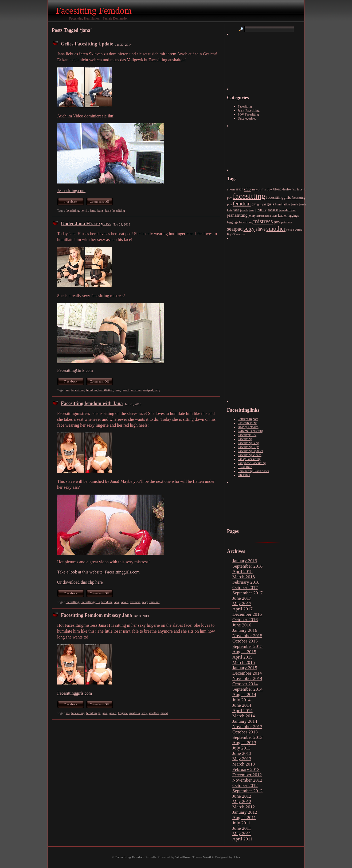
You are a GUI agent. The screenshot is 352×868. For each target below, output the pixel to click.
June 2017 (242, 598)
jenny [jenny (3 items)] (252, 216)
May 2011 (242, 834)
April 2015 (243, 657)
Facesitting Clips (249, 447)
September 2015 (247, 646)
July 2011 (241, 823)
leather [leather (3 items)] (282, 216)
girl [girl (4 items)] (254, 204)
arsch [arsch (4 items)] (239, 189)
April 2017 (243, 609)
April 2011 (242, 839)
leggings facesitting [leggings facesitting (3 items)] (240, 222)
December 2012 (247, 775)
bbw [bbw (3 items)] (270, 189)
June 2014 (242, 705)
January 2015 (245, 668)
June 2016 (242, 625)
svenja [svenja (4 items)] (298, 229)
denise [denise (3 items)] (286, 189)
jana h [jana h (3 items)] (244, 210)
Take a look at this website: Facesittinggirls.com (98, 572)
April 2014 (243, 711)
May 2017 (242, 604)
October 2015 (245, 641)
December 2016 (247, 614)
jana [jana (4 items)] (236, 210)
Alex (237, 857)
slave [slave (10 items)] (261, 229)
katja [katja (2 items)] (268, 216)
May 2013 (242, 759)
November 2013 (247, 727)
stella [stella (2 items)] (289, 230)
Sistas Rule (245, 467)
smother (155, 602)
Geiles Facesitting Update (87, 44)
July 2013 (241, 748)
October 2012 (245, 785)
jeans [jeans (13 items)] (260, 210)
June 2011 (242, 828)
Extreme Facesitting (251, 431)
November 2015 (247, 636)
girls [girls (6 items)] (271, 204)
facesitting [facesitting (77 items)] (249, 196)
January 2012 (245, 812)
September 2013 (247, 737)
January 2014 (245, 721)
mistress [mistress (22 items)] (263, 221)
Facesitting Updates (250, 451)
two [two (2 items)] (238, 234)
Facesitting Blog (248, 443)
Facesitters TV (247, 435)
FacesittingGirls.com (75, 370)
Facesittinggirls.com (75, 693)
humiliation (106, 390)
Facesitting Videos (250, 455)
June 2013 (242, 753)
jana (92, 211)
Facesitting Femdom (94, 10)
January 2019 (245, 561)
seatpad (148, 390)
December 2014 (247, 673)
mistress (136, 390)
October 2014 (245, 684)
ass (68, 390)
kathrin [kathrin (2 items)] (260, 216)
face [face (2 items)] (294, 190)
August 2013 (244, 743)
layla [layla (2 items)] (274, 216)
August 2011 (244, 818)
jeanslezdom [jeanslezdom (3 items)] (288, 210)
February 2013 (246, 769)
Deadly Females (248, 427)
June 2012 (242, 796)
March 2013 (244, 764)
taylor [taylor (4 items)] (231, 234)
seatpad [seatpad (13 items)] (235, 229)
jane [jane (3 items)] (252, 210)
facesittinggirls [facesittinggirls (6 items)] (279, 197)
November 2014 (247, 678)
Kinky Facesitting (249, 459)
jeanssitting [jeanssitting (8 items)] (237, 215)
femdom (91, 390)
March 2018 (244, 577)
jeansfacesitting (115, 211)
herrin (85, 211)
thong (164, 713)
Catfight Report (248, 419)
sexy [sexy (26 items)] (249, 228)
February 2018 (246, 582)
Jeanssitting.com (71, 191)
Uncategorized (247, 118)
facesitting (72, 211)
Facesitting (245, 106)
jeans (100, 211)
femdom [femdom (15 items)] (242, 204)
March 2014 (244, 716)
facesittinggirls (90, 602)
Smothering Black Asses (253, 471)
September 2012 (247, 791)
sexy (157, 390)
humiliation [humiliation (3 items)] (282, 204)
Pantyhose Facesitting (252, 463)
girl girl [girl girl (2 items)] (262, 204)
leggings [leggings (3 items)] (293, 216)
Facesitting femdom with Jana (92, 403)
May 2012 (242, 802)
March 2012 (244, 807)
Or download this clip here (80, 582)
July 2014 (241, 700)
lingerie (123, 713)
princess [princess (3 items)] (287, 222)
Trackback (71, 202)
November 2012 (247, 780)
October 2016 (245, 620)
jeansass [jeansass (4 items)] (272, 210)
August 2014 (244, 695)
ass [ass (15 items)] (247, 189)
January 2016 (245, 630)
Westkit (208, 857)
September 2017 (247, 593)
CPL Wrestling (247, 423)
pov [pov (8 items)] (277, 222)
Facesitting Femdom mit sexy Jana (96, 615)
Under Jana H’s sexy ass (86, 224)
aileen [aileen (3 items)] (231, 189)
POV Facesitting (248, 114)
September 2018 (247, 566)
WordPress (183, 857)
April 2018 (243, 571)
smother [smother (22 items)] (276, 229)
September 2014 (247, 689)
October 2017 (245, 588)
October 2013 (245, 732)
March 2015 (244, 662)
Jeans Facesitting (249, 110)
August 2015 (244, 652)
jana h (126, 390)
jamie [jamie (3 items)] (294, 204)
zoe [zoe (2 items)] (243, 234)
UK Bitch (244, 475)
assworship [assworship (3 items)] (259, 189)
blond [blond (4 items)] (277, 189)
